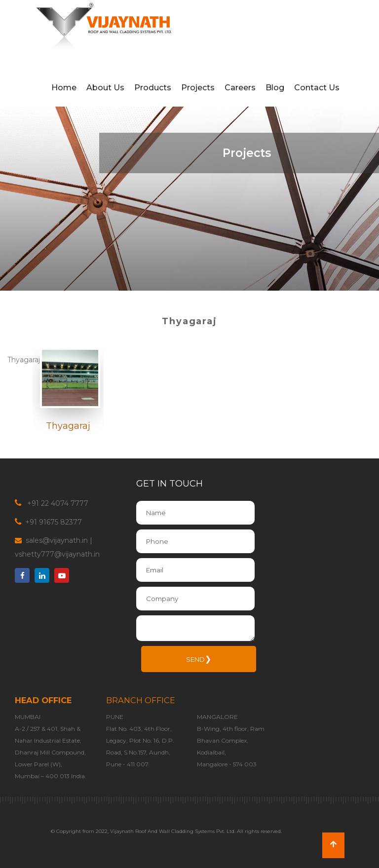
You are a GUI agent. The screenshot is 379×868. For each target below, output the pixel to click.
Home (64, 88)
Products (153, 88)
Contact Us (317, 88)
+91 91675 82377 (53, 522)
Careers (240, 88)
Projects (198, 88)
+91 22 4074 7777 (57, 503)
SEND (199, 659)
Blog (275, 88)
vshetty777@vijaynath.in (57, 554)
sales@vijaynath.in (57, 540)
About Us (105, 88)
